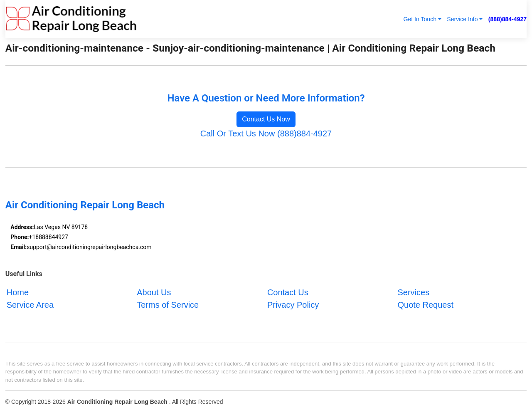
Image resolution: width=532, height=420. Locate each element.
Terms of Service (168, 305)
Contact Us (288, 292)
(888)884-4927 (507, 19)
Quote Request (425, 305)
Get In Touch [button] (420, 19)
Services (413, 292)
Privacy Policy (293, 305)
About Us (154, 292)
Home (18, 292)
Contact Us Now (266, 119)
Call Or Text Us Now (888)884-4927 (266, 133)
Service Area (30, 305)
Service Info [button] (462, 19)
